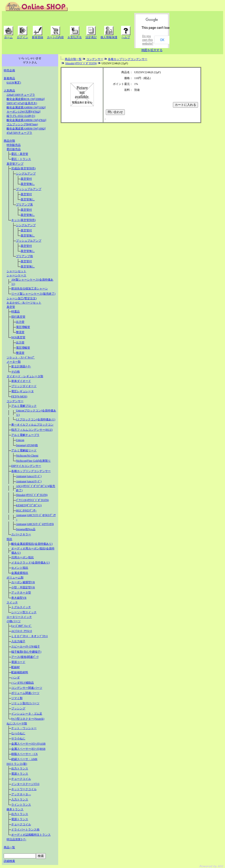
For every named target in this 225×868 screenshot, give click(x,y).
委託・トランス (21, 159)
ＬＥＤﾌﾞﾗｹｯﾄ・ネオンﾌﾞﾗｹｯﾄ (30, 636)
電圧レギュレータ (23, 391)
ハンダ (15, 678)
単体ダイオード (21, 381)
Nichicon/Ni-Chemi (27, 456)
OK (162, 40)
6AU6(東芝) (14, 83)
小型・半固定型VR (23, 587)
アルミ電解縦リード (24, 450)
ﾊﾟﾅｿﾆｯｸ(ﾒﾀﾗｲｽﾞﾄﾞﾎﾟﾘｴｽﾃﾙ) (32, 500)
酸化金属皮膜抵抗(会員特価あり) (32, 544)
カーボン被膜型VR (23, 582)
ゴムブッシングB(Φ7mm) (22, 124)
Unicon (20, 440)
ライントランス (21, 805)
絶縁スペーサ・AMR (24, 759)
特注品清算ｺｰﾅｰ (16, 839)
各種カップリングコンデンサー (31, 471)
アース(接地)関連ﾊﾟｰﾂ (25, 657)
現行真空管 (18, 317)
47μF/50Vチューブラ (19, 133)
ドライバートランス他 (25, 830)
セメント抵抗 (20, 568)
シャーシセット (16, 271)
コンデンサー (15, 401)
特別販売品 (14, 145)
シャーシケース (16, 275)
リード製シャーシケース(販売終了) (33, 294)
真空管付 (26, 179)
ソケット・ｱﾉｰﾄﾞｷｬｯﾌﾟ (21, 358)
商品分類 (9, 141)
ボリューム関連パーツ (25, 693)
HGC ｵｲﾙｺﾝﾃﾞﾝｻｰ (26, 510)
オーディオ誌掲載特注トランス (31, 835)
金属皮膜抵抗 (20, 573)
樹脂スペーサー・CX (25, 754)
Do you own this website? (148, 40)
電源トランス (20, 774)
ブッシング (18, 708)
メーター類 (14, 362)
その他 (15, 372)
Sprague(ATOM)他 (27, 445)
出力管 (20, 322)
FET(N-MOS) (19, 396)
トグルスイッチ (21, 607)
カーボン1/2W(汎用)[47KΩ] (23, 112)
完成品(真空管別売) (23, 168)
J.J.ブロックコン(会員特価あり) (36, 419)
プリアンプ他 (24, 256)
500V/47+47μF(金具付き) (22, 103)
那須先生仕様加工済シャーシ (30, 289)
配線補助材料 (20, 672)
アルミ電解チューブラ (25, 435)
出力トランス (20, 769)
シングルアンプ (26, 174)
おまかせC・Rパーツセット (24, 303)
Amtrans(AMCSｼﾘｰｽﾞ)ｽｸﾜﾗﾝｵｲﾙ (35, 524)
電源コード (18, 662)
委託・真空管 (20, 154)
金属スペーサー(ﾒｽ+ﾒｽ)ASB (28, 744)
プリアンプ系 (24, 205)
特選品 (15, 312)
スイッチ (12, 602)
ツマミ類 (17, 698)
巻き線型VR (19, 598)
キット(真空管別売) (23, 220)
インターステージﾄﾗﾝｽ (25, 784)
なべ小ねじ (18, 733)
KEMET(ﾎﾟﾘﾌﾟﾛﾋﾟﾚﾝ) (29, 505)
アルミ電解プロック (24, 406)
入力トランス (20, 799)
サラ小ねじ (18, 739)
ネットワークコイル (24, 789)
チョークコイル (21, 779)
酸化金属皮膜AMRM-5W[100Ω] (26, 129)
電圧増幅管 (23, 327)
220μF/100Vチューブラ (21, 95)
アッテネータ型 (21, 593)
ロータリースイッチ (19, 617)
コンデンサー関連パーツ (27, 688)
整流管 (20, 332)
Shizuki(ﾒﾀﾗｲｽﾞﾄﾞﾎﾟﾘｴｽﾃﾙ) (32, 495)
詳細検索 (9, 861)
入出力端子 (18, 641)
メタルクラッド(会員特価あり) (31, 563)
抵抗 (9, 539)
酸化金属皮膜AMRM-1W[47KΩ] (26, 120)
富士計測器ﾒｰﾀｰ (21, 366)
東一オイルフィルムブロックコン (32, 425)
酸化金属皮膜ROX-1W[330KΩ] (26, 99)
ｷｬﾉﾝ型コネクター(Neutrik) (28, 719)
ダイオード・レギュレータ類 (25, 376)
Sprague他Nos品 (26, 529)
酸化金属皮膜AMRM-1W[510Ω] (26, 107)
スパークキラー (21, 534)
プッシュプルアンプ (29, 189)
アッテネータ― (21, 794)
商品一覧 (9, 847)
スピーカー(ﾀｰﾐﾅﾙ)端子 (26, 647)
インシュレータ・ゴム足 (27, 714)
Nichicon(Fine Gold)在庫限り (33, 461)
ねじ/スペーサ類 (17, 723)
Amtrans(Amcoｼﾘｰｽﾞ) (29, 476)
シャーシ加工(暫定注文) (22, 298)
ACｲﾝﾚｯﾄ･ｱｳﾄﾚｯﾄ (22, 631)
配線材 (15, 667)
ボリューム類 (15, 578)
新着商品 (9, 78)
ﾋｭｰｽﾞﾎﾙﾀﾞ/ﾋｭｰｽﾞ (21, 626)
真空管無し (28, 184)
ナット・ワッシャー (24, 728)
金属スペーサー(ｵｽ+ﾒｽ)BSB (28, 749)
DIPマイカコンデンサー (26, 466)
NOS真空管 (18, 337)
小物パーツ (14, 621)
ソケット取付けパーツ (25, 703)
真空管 (11, 307)
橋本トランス (15, 809)
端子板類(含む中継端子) (26, 652)
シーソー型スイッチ (24, 612)
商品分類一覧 (73, 59)
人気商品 (9, 91)
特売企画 (9, 70)
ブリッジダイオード (24, 386)
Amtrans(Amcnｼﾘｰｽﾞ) (29, 481)
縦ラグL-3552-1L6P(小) (21, 116)
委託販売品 (14, 149)
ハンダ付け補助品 (23, 683)
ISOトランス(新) (17, 764)
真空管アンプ (15, 164)
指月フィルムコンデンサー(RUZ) (32, 430)
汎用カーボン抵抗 (23, 557)
